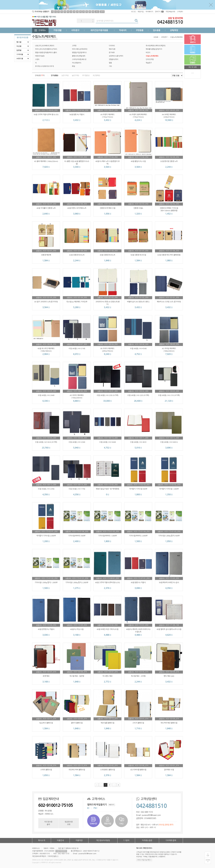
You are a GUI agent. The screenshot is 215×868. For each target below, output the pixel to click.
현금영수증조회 (69, 823)
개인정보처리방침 (103, 840)
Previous (93, 20)
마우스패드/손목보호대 (80, 49)
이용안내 (60, 840)
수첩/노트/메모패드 (177, 37)
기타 (110, 66)
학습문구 (149, 63)
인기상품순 (55, 75)
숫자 (102, 12)
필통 (110, 63)
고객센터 (180, 12)
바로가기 (112, 805)
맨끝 (118, 785)
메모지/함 (112, 49)
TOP (208, 856)
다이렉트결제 (171, 840)
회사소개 (42, 840)
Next (93, 22)
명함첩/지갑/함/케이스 (79, 53)
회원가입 (141, 12)
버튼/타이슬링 (40, 56)
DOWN (208, 860)
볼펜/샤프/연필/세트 (79, 56)
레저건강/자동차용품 (99, 30)
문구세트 (112, 53)
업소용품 (157, 30)
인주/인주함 (150, 59)
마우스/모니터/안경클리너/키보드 (46, 49)
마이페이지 (149, 12)
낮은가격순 (65, 75)
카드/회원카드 (77, 63)
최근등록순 (96, 75)
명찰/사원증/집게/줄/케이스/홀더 (46, 53)
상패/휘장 (174, 30)
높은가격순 (75, 75)
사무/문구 (75, 30)
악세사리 (123, 30)
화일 (73, 66)
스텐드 (37, 59)
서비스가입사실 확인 (144, 860)
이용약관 (79, 840)
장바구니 (159, 12)
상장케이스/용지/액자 (116, 56)
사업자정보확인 (61, 851)
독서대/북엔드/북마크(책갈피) (156, 46)
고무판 (74, 46)
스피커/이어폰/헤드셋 (79, 59)
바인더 (148, 53)
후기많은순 (86, 75)
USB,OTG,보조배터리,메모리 (45, 46)
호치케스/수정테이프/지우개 (44, 66)
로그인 (133, 12)
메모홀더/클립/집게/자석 (154, 49)
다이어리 (112, 46)
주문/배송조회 (170, 12)
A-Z (97, 12)
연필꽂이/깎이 (114, 59)
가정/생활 (58, 30)
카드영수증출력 (48, 823)
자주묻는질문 (147, 840)
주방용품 (140, 30)
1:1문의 (126, 840)
